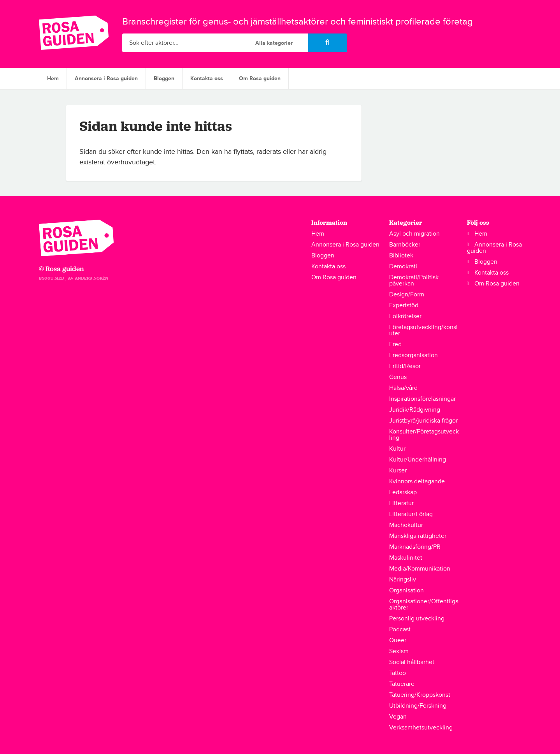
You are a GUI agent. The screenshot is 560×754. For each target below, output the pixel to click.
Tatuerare (402, 684)
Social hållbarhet (412, 662)
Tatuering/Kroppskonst (420, 695)
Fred (395, 344)
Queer (398, 640)
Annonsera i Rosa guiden (106, 78)
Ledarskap (403, 492)
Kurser (398, 470)
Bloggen (164, 78)
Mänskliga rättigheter (418, 536)
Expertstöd (404, 305)
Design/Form (407, 294)
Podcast (400, 629)
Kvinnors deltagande (417, 481)
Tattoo (398, 673)
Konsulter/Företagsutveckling (424, 435)
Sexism (399, 651)
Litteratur (401, 503)
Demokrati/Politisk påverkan (414, 280)
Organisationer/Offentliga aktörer (424, 604)
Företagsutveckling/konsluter (423, 330)
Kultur (397, 449)
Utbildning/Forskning (418, 706)
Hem (53, 78)
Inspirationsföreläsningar (422, 399)
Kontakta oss (207, 78)
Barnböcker (405, 245)
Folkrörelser (405, 316)
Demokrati (403, 266)
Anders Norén (91, 278)
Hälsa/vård (403, 388)
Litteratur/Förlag (411, 514)
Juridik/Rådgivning (415, 410)
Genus (398, 377)
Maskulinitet (406, 558)
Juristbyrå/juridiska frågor (423, 421)
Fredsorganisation (413, 355)
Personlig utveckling (417, 618)
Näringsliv (403, 580)
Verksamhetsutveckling (421, 728)
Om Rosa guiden (260, 78)
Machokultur (406, 525)
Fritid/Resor (405, 366)
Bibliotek (401, 255)
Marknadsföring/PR (415, 547)
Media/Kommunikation (420, 569)
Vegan (398, 717)
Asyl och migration (414, 234)
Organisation (406, 590)
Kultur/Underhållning (418, 460)
